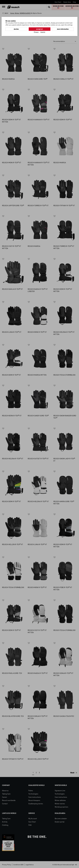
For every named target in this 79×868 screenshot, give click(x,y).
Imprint (43, 32)
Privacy (36, 32)
